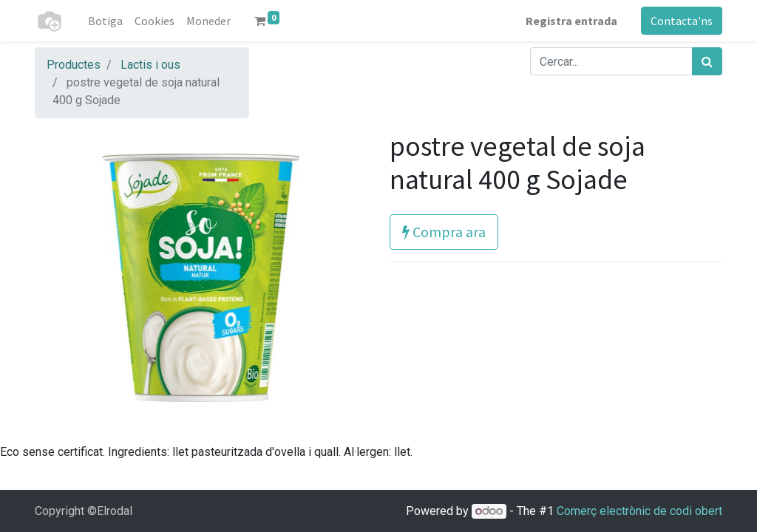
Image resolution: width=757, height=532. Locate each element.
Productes (74, 65)
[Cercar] (707, 61)
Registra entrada (571, 21)
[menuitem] (105, 21)
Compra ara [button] (444, 232)
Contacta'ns (682, 21)
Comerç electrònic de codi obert (639, 511)
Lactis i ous (150, 65)
